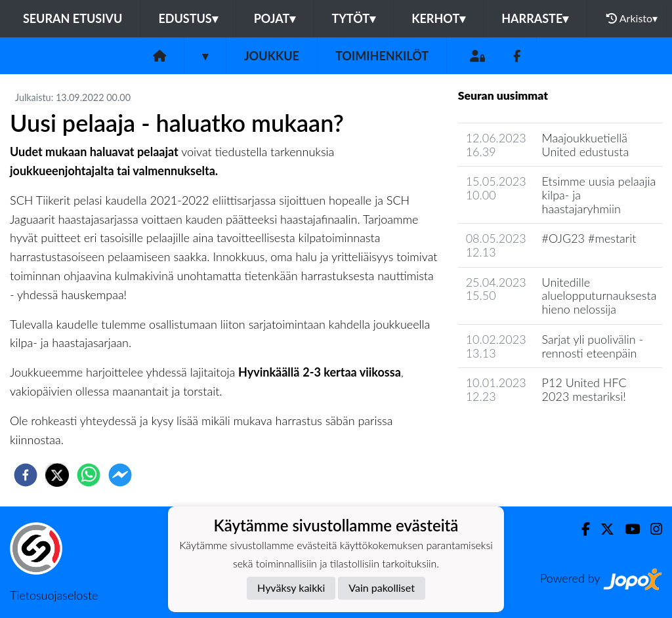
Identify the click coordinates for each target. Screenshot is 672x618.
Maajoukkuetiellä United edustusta (586, 145)
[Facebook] (517, 56)
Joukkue (272, 56)
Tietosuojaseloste (54, 595)
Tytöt (353, 18)
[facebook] (26, 475)
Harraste (535, 18)
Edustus (188, 18)
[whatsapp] (89, 475)
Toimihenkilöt (382, 56)
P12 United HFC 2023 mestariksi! (584, 389)
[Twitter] (602, 529)
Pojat (275, 18)
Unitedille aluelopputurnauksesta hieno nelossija (599, 296)
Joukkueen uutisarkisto (525, 434)
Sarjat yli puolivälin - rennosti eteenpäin (593, 346)
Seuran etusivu (73, 18)
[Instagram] (651, 529)
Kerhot (438, 18)
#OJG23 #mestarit (589, 238)
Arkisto (632, 18)
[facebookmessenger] (120, 475)
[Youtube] (627, 529)
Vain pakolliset (382, 587)
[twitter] (57, 475)
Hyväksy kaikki (291, 587)
